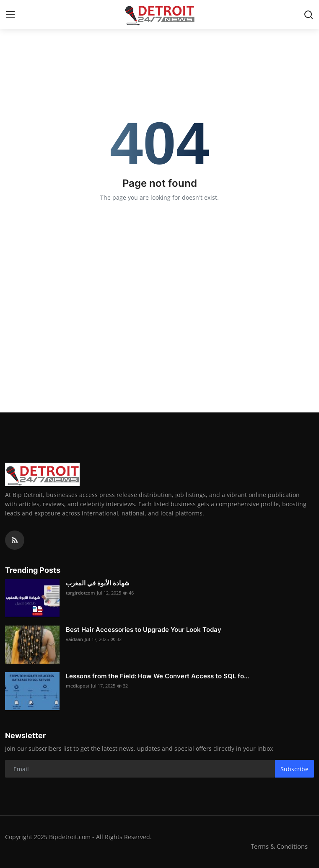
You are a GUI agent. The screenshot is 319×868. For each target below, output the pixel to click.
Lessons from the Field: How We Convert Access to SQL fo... (157, 676)
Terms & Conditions (279, 846)
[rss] (15, 540)
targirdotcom (80, 593)
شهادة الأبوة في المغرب (98, 583)
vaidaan (74, 639)
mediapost (78, 686)
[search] (309, 15)
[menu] (10, 15)
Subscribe (294, 769)
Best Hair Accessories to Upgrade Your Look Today (144, 630)
